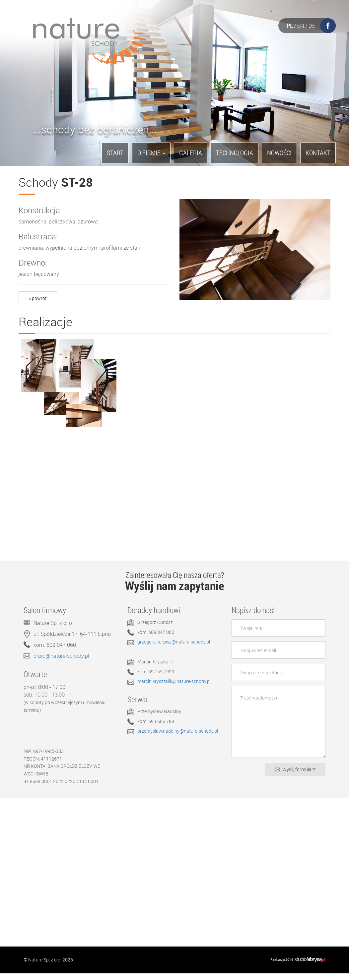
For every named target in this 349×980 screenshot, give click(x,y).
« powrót (38, 298)
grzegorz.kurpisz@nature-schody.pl (174, 648)
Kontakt (318, 153)
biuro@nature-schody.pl (61, 662)
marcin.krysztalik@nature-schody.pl (174, 688)
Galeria (191, 153)
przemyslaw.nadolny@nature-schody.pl (178, 738)
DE (312, 26)
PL (290, 26)
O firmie (151, 153)
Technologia (235, 153)
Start (115, 153)
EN (301, 26)
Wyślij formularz (295, 776)
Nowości (279, 153)
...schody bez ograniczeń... (95, 131)
